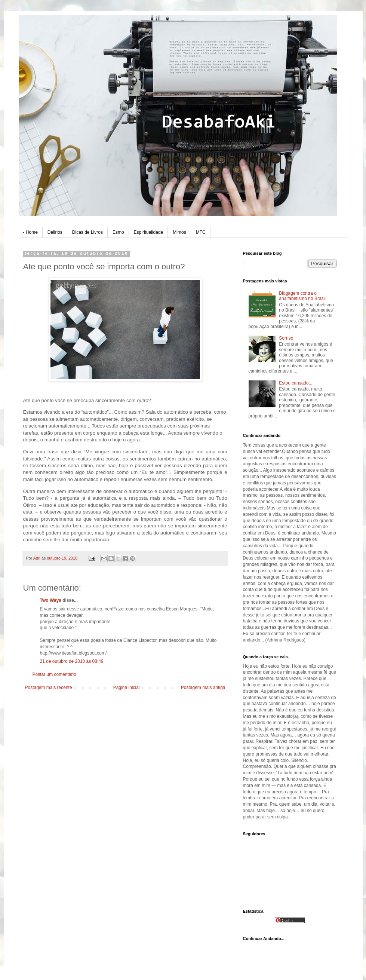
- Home (30, 232)
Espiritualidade (149, 232)
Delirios (55, 232)
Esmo (118, 232)
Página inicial (127, 687)
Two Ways (51, 600)
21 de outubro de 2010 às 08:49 (72, 661)
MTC (201, 232)
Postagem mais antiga (203, 687)
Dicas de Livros (87, 232)
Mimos (179, 232)
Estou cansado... (296, 383)
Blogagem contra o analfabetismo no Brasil (302, 296)
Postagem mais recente (49, 687)
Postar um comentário (54, 674)
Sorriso (286, 338)
